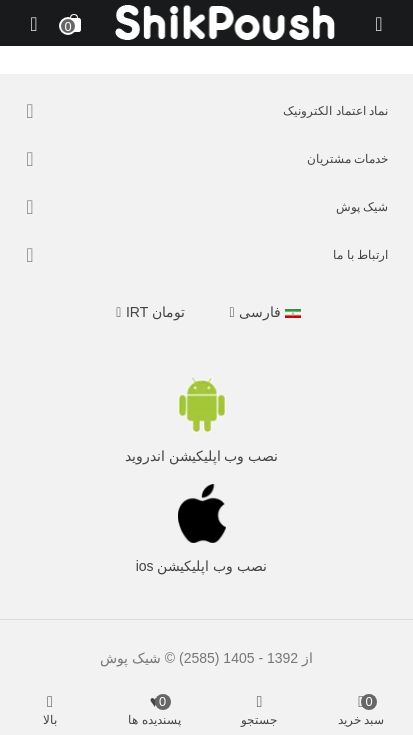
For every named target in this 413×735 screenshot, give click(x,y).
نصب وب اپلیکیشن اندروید (202, 456)
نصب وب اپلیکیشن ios (202, 566)
